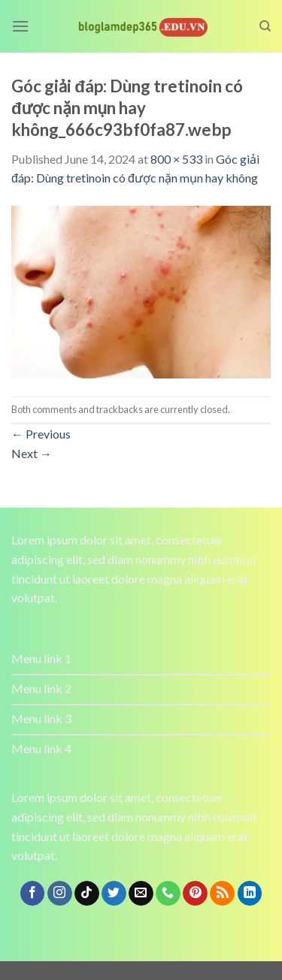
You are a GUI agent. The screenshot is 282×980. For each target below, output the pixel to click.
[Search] (265, 26)
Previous (41, 434)
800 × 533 (176, 159)
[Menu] (20, 26)
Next (32, 453)
